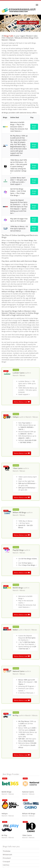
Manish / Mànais (19, 375)
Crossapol (6, 862)
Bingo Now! (34, 127)
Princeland (7, 858)
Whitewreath (7, 855)
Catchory (6, 865)
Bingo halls (9, 36)
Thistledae (7, 851)
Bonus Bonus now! (22, 402)
